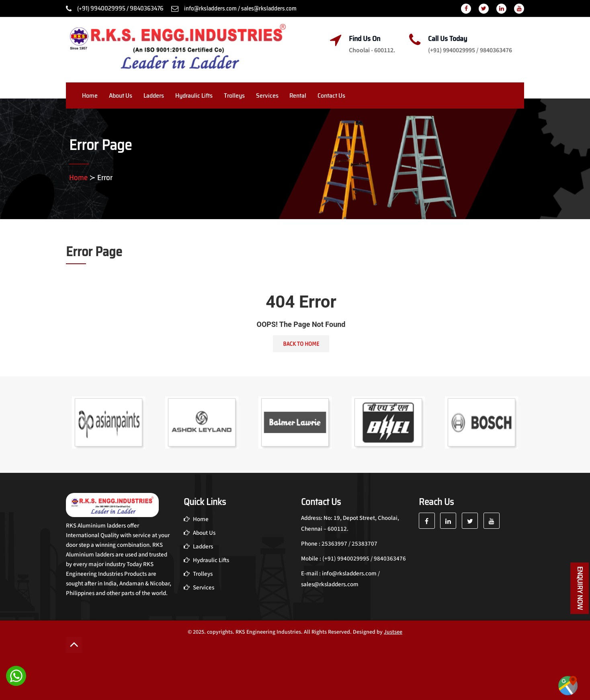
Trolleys (234, 95)
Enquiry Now (580, 588)
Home (90, 95)
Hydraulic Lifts (194, 95)
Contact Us (331, 95)
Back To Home (301, 344)
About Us (121, 95)
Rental (298, 95)
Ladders (154, 95)
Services (267, 95)
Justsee (393, 632)
